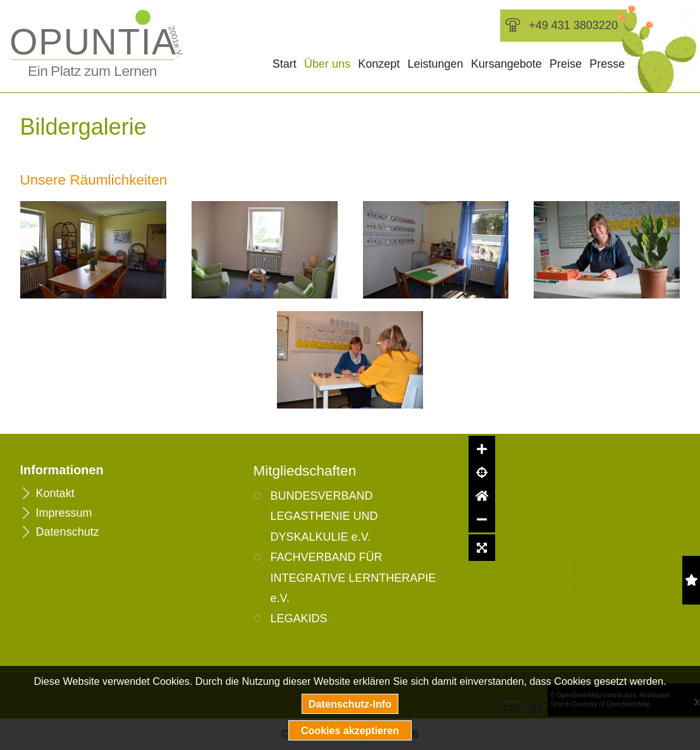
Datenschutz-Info (350, 704)
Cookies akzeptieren (350, 730)
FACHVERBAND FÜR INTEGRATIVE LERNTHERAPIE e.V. (353, 578)
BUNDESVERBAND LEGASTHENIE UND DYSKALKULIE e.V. (324, 516)
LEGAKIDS (299, 618)
